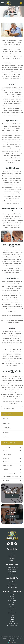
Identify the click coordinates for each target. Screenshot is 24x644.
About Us (5, 419)
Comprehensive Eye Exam (12, 568)
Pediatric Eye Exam (12, 570)
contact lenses (7, 454)
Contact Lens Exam (12, 572)
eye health (6, 462)
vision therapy (7, 447)
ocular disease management (11, 477)
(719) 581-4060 (14, 587)
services (5, 451)
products (5, 469)
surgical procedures (8, 466)
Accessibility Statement (6, 638)
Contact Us (6, 437)
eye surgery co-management (11, 473)
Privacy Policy (15, 638)
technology (6, 480)
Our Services (6, 423)
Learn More (12, 496)
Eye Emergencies (12, 574)
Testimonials (6, 432)
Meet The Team (7, 428)
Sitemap (21, 638)
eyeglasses (6, 458)
